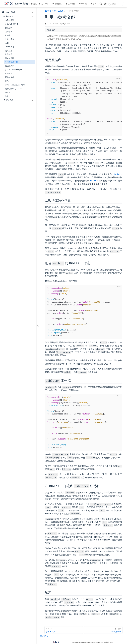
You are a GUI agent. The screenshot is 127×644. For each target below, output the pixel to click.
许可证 (8, 92)
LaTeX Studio (53, 24)
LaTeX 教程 (10, 12)
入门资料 (44, 4)
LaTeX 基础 (10, 20)
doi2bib (93, 181)
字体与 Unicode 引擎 (13, 70)
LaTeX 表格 (10, 47)
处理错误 (9, 73)
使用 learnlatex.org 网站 (15, 85)
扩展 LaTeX (10, 39)
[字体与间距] (64, 630)
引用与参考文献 (11, 62)
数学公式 (9, 54)
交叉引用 (9, 51)
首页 (34, 4)
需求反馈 (44, 636)
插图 (7, 43)
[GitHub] (101, 4)
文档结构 (9, 28)
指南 (94, 4)
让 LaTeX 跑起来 (12, 24)
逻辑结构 (9, 32)
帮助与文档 (10, 77)
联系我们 (84, 4)
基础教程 (58, 4)
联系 (7, 81)
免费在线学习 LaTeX (13, 89)
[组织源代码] (103, 630)
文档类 (8, 35)
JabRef (117, 174)
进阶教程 (71, 4)
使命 (7, 96)
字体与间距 (10, 58)
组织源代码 (10, 66)
